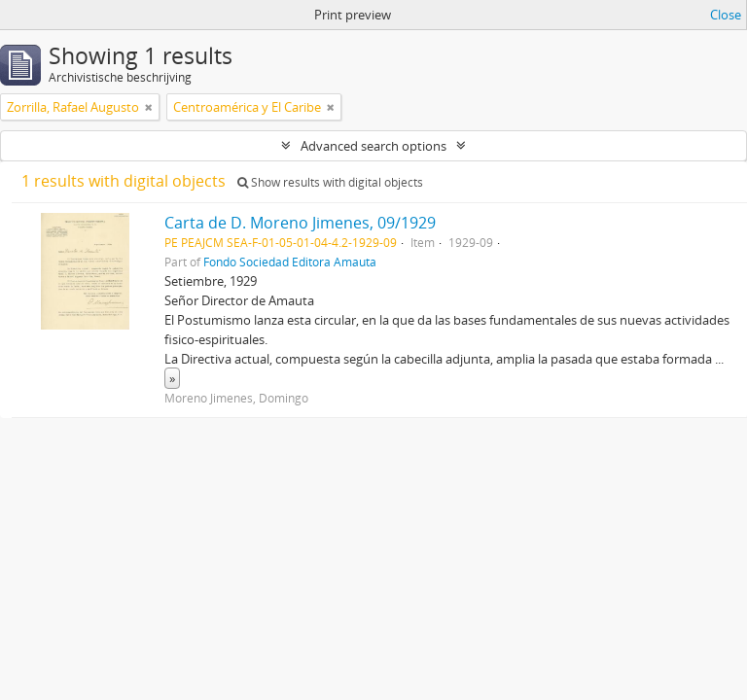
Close (726, 15)
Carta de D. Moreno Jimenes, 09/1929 (300, 223)
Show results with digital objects (330, 182)
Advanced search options (373, 146)
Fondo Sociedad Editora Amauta (290, 262)
